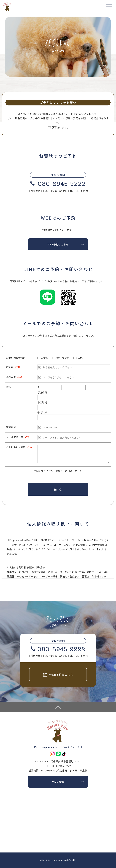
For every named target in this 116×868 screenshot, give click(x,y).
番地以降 (42, 412)
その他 (79, 358)
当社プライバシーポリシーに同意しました (59, 471)
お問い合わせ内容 (16, 447)
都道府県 (42, 392)
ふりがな (11, 377)
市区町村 (42, 402)
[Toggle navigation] (109, 7)
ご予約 (44, 358)
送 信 (58, 489)
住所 (9, 387)
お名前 (10, 367)
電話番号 (11, 427)
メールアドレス (15, 437)
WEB (58, 114)
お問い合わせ (62, 358)
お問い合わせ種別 (16, 358)
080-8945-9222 (62, 183)
